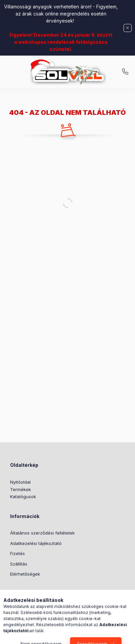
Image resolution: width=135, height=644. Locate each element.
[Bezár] (128, 28)
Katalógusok (23, 496)
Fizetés (18, 553)
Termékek (21, 489)
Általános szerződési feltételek (42, 533)
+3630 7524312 (125, 72)
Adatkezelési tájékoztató (36, 543)
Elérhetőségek (25, 574)
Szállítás (19, 564)
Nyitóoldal (20, 482)
